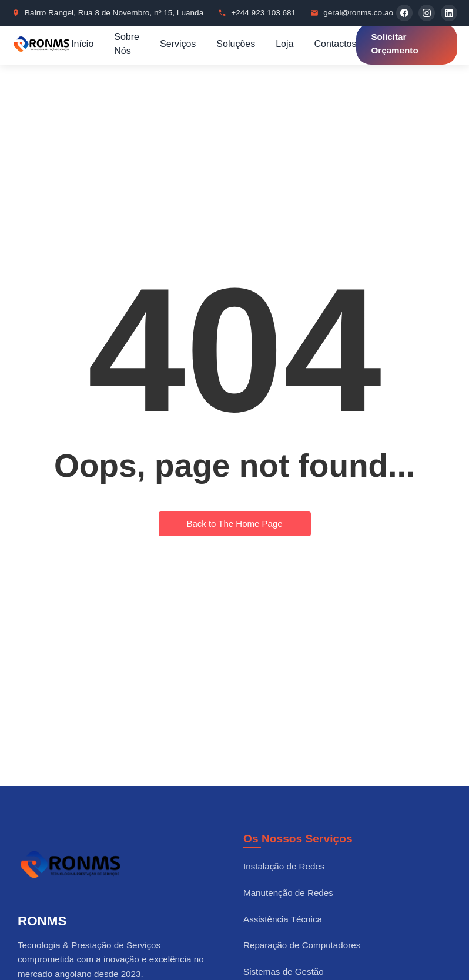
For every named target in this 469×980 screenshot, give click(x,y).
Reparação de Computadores (302, 945)
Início (82, 44)
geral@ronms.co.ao (358, 13)
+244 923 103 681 (263, 13)
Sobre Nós (127, 44)
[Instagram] (427, 13)
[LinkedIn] (449, 13)
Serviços (178, 44)
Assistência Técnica (283, 919)
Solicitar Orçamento (394, 44)
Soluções (236, 44)
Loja (284, 44)
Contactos (335, 44)
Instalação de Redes (284, 866)
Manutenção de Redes (288, 893)
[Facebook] (404, 13)
